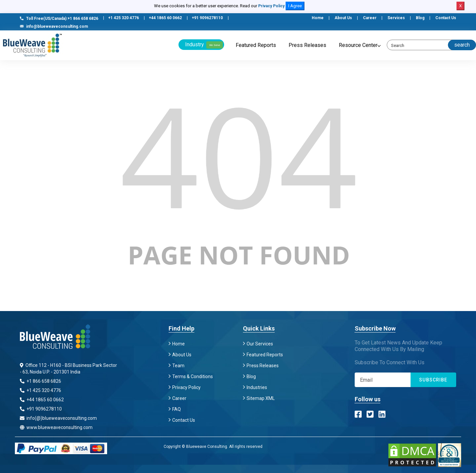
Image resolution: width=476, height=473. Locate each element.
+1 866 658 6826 (40, 381)
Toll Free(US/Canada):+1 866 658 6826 (59, 19)
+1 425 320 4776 (123, 18)
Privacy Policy (271, 6)
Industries (257, 387)
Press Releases (307, 45)
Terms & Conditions (193, 376)
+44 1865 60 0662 (165, 18)
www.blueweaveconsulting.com (56, 427)
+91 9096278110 (207, 18)
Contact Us (446, 18)
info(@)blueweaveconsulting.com (58, 418)
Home (318, 18)
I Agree (295, 6)
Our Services (260, 344)
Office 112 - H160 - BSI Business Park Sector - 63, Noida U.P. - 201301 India (68, 369)
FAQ (177, 409)
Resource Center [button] (358, 45)
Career (370, 18)
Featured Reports (256, 45)
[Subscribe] (383, 380)
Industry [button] (204, 45)
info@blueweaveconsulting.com (54, 26)
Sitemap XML (261, 398)
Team (178, 366)
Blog (420, 18)
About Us (343, 18)
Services (396, 18)
